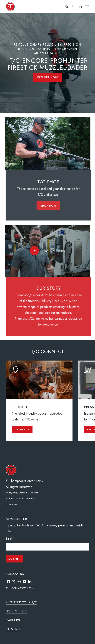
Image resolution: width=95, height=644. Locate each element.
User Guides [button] (16, 611)
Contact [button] (13, 629)
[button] (87, 7)
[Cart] (80, 7)
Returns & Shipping (15, 499)
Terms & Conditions (29, 493)
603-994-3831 (13, 504)
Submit (14, 559)
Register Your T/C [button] (22, 602)
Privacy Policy (12, 493)
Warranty (30, 499)
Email (10, 539)
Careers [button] (13, 620)
